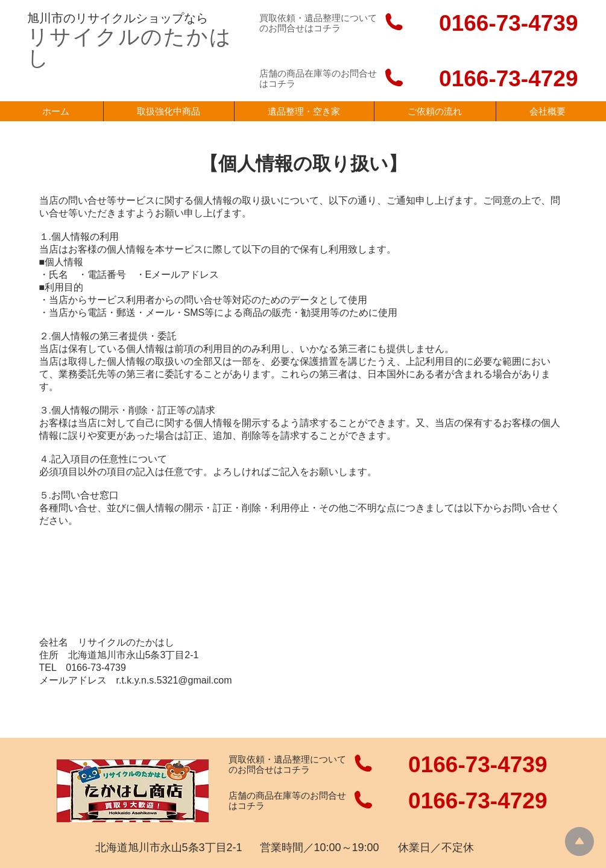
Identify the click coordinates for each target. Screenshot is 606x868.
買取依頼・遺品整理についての (287, 764)
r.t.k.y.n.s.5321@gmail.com (174, 680)
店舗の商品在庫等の (269, 795)
